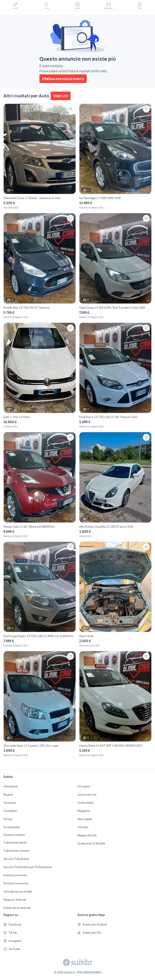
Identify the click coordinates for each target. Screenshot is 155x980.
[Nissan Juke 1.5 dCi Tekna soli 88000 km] (40, 485)
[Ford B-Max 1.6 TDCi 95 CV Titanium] (40, 266)
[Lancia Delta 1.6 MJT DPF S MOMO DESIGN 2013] (115, 704)
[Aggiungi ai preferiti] (70, 109)
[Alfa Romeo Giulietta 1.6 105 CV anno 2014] (115, 485)
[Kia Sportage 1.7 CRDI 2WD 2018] (115, 157)
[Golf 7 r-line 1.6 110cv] (40, 376)
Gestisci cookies (14, 835)
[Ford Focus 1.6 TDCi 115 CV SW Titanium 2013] (115, 376)
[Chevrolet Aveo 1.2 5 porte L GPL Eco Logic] (40, 704)
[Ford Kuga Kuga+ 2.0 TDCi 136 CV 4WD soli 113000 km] (40, 595)
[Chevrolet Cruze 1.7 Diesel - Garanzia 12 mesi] (40, 157)
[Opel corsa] (115, 595)
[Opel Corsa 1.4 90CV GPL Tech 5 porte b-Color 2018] (115, 266)
